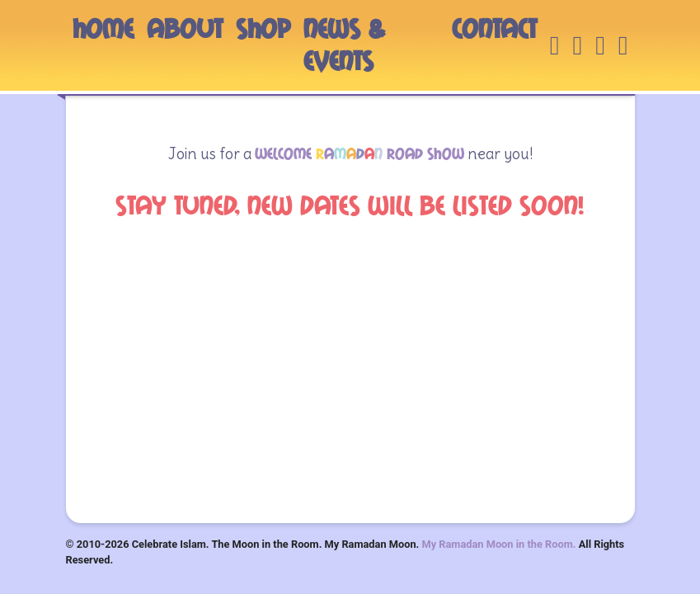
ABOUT (185, 29)
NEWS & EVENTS (344, 45)
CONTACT (494, 29)
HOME (103, 29)
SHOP (263, 29)
